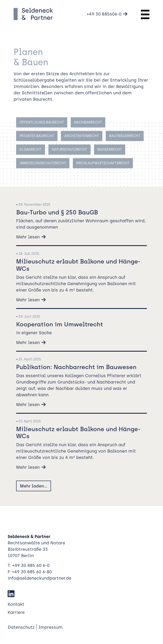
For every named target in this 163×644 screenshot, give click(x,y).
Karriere (16, 612)
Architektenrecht (82, 136)
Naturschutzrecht (70, 149)
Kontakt (16, 604)
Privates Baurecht (37, 136)
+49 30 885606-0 (104, 14)
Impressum (51, 627)
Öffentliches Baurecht (42, 122)
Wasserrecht (110, 149)
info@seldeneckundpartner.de (39, 578)
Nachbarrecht (88, 122)
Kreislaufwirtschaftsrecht (103, 163)
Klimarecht (31, 149)
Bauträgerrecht (125, 136)
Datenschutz (21, 627)
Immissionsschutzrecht (43, 163)
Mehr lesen (28, 237)
